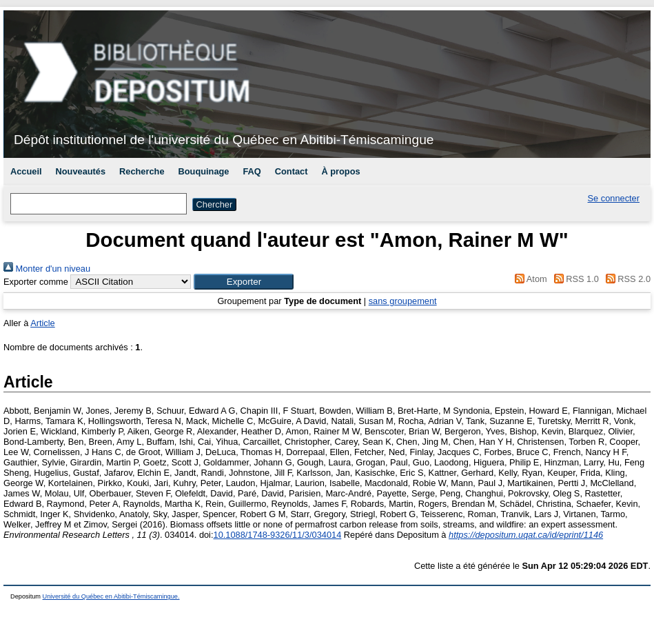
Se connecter (614, 198)
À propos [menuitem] (340, 171)
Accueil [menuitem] (26, 171)
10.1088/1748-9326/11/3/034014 (278, 535)
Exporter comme (36, 282)
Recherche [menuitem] (142, 171)
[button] (244, 282)
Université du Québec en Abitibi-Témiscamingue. (111, 596)
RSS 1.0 (574, 279)
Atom (529, 279)
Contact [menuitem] (292, 171)
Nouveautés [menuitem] (81, 171)
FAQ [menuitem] (252, 171)
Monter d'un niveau (47, 269)
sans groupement (403, 301)
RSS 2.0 (626, 279)
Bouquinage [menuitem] (204, 171)
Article (43, 323)
